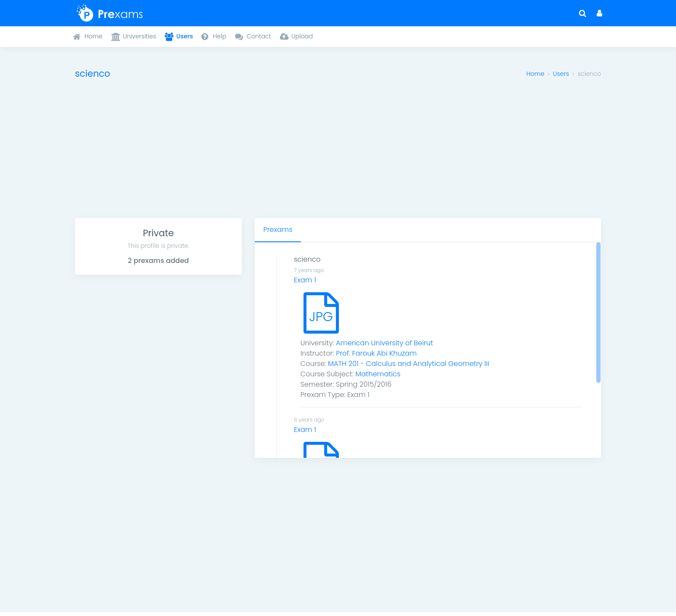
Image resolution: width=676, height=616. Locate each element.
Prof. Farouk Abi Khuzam (376, 353)
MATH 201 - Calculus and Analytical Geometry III (409, 364)
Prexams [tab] (278, 230)
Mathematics (378, 374)
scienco (307, 259)
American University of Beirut (384, 343)
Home (535, 74)
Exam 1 (305, 280)
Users (561, 74)
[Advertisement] (338, 153)
